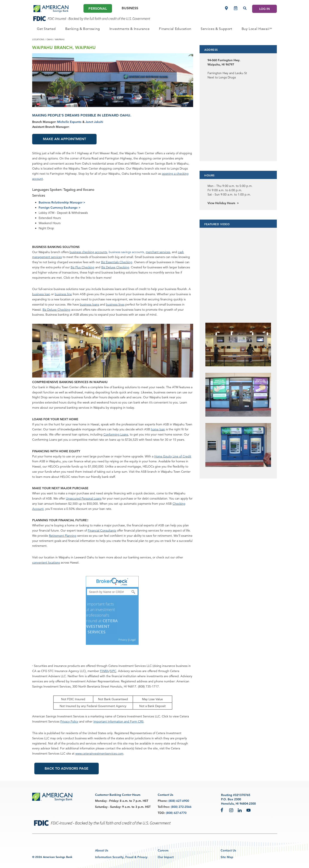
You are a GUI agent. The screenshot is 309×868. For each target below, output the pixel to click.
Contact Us (228, 850)
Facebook (223, 810)
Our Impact (166, 857)
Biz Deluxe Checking (115, 267)
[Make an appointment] (236, 8)
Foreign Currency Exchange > (60, 208)
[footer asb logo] (52, 797)
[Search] (245, 8)
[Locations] (226, 8)
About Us (102, 850)
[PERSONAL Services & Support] (216, 29)
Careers (163, 850)
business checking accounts (88, 252)
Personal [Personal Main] (98, 8)
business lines (115, 304)
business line (63, 294)
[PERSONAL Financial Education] (175, 29)
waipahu (60, 39)
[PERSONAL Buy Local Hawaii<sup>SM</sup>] (257, 29)
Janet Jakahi (94, 122)
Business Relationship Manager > (62, 202)
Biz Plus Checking (83, 267)
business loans (89, 304)
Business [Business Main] (130, 8)
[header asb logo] (51, 9)
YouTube (248, 810)
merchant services (158, 252)
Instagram (231, 810)
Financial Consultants (102, 530)
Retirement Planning (63, 536)
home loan (158, 429)
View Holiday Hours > (223, 203)
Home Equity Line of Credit (173, 456)
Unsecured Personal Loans (84, 498)
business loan (41, 294)
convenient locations (46, 562)
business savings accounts (126, 252)
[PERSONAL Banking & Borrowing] (83, 29)
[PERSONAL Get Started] (46, 29)
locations (38, 39)
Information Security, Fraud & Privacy (121, 857)
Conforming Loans (116, 434)
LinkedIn (240, 810)
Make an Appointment (64, 139)
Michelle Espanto (69, 122)
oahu (50, 39)
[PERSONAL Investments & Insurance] (130, 29)
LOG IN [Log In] (264, 9)
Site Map (227, 857)
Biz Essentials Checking (117, 262)
